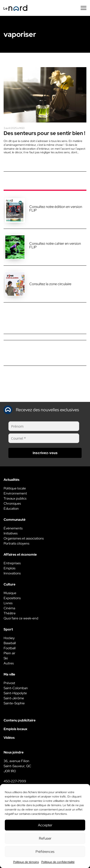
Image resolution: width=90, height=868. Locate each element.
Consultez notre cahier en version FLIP (55, 245)
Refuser (45, 838)
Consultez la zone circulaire (50, 284)
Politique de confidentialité (58, 862)
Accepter (45, 825)
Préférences (45, 852)
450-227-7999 (15, 781)
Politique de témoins (26, 862)
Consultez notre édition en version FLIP (56, 209)
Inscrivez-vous (45, 453)
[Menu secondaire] (84, 8)
